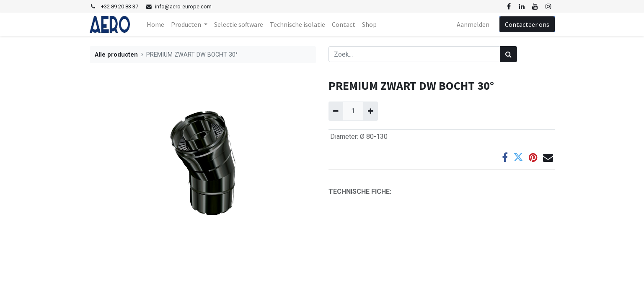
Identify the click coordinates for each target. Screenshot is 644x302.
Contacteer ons (527, 24)
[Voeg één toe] (371, 111)
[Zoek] (508, 54)
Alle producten (116, 55)
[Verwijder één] (336, 111)
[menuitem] (155, 24)
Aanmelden (473, 24)
